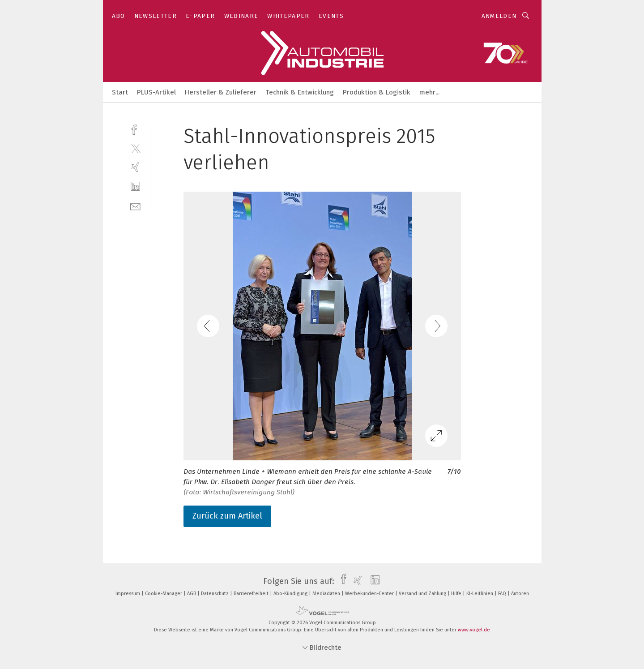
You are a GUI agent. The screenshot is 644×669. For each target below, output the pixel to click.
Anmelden (499, 16)
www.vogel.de (474, 630)
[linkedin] (135, 187)
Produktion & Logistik (377, 92)
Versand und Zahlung (423, 594)
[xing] (135, 167)
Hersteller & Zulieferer (221, 92)
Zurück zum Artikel (227, 516)
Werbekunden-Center (370, 594)
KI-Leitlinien (480, 594)
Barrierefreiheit (252, 594)
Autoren (520, 594)
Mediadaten (327, 594)
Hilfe (457, 594)
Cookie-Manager (164, 594)
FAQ (503, 594)
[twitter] (135, 148)
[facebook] (135, 129)
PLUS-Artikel (156, 92)
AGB (192, 594)
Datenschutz (215, 594)
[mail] (135, 206)
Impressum (128, 594)
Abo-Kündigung (291, 594)
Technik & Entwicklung (300, 92)
